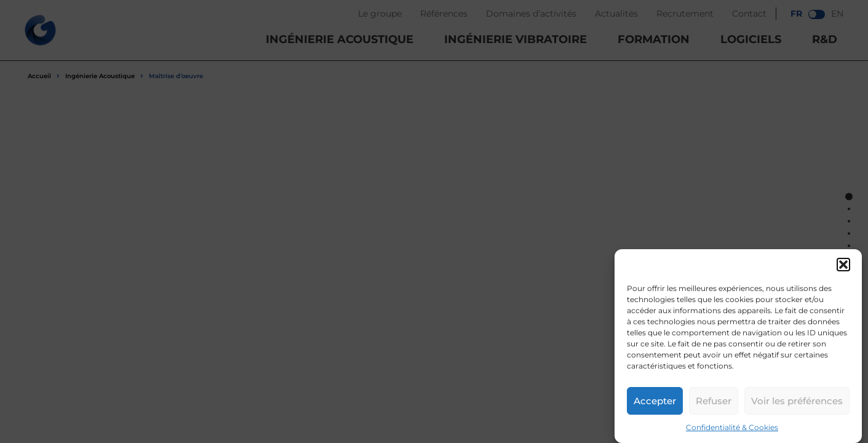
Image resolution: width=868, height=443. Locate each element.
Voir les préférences (797, 401)
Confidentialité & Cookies (732, 427)
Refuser (714, 401)
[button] (843, 265)
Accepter (655, 401)
